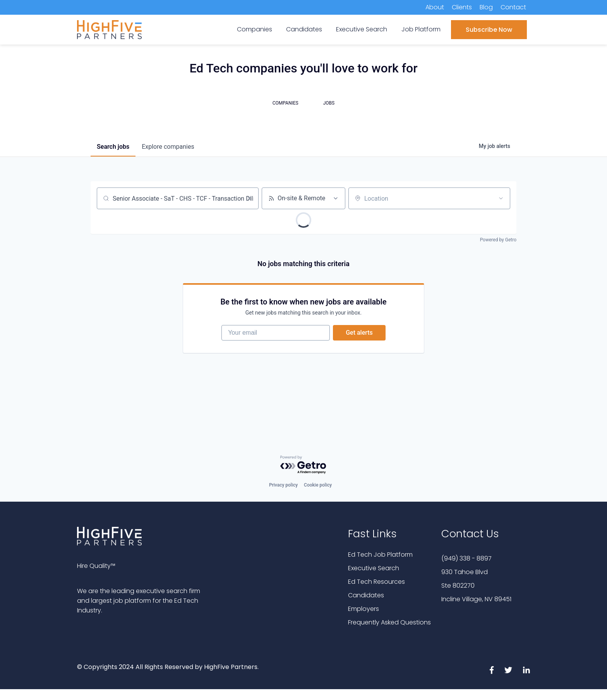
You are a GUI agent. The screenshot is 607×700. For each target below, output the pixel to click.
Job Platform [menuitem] (421, 29)
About (435, 7)
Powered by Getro (498, 240)
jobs (113, 147)
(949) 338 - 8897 (466, 558)
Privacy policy (283, 485)
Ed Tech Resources (376, 582)
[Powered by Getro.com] (303, 465)
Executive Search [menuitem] (362, 29)
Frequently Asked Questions (389, 622)
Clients (462, 7)
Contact (513, 7)
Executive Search (374, 568)
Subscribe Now (489, 30)
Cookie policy (318, 485)
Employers (364, 609)
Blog (486, 7)
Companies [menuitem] (255, 29)
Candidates (366, 595)
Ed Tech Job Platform (380, 555)
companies (168, 147)
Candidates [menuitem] (304, 29)
